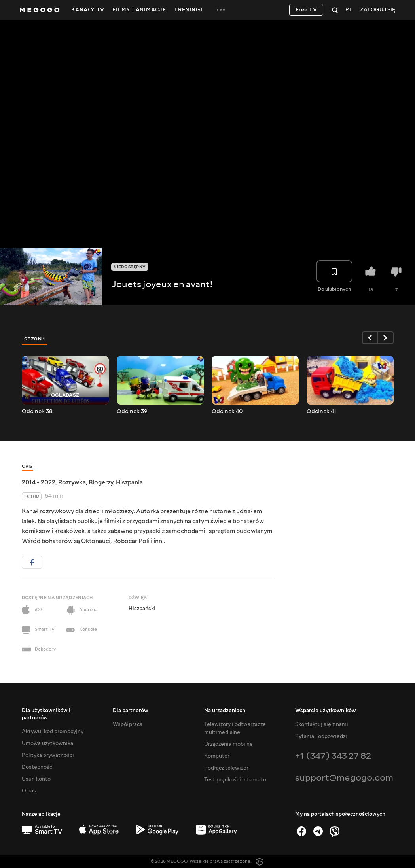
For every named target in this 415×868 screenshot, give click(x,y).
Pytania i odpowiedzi (321, 736)
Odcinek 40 (227, 412)
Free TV (306, 10)
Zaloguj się (378, 10)
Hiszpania (129, 482)
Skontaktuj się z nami (322, 724)
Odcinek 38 (37, 412)
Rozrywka (72, 482)
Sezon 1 (35, 339)
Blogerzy (101, 482)
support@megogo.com (344, 778)
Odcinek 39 (132, 412)
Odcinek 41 (321, 412)
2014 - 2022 (39, 482)
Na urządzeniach (225, 711)
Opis (27, 466)
